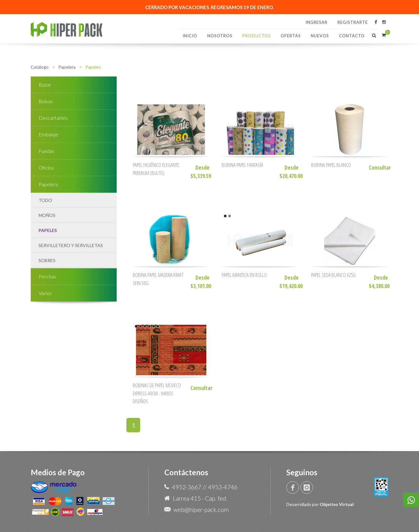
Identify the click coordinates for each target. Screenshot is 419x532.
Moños (47, 215)
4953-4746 (223, 487)
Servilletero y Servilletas (71, 245)
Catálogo (40, 67)
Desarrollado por (320, 504)
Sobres (47, 260)
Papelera (67, 67)
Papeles (93, 67)
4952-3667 (187, 487)
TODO (45, 200)
